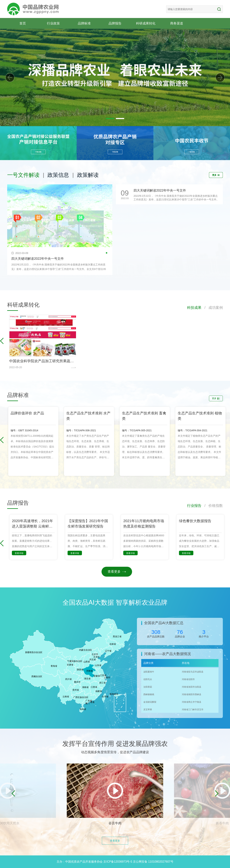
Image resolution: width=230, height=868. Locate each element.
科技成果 (194, 308)
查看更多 (117, 572)
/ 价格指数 (212, 506)
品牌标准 (84, 23)
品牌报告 (115, 23)
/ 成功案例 (212, 308)
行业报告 (194, 506)
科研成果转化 (146, 23)
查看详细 (19, 553)
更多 (216, 175)
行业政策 (53, 23)
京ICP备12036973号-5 (118, 862)
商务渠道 (177, 23)
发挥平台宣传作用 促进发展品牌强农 (115, 744)
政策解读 (88, 175)
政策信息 (58, 175)
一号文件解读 (23, 175)
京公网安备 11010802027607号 (153, 862)
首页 (23, 23)
